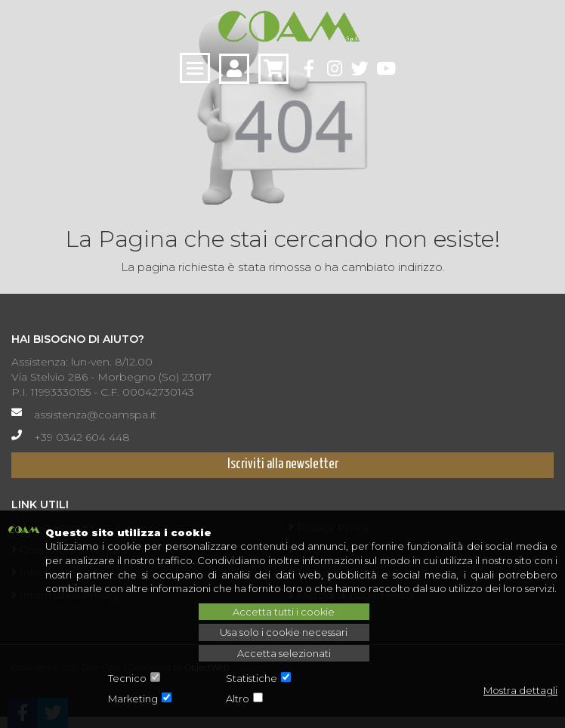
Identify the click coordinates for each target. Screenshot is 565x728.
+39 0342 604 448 (82, 437)
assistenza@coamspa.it (95, 415)
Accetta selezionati (284, 653)
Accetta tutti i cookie (284, 612)
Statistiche (252, 678)
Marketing (133, 699)
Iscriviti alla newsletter (283, 464)
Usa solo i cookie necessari (284, 632)
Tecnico (127, 678)
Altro (238, 699)
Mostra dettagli (520, 690)
